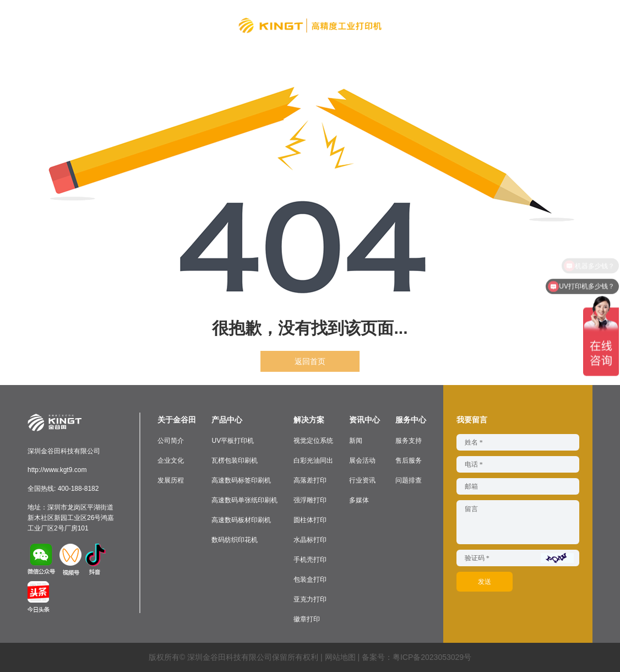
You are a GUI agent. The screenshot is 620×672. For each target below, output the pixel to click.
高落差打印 (310, 480)
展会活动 (362, 460)
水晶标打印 (310, 540)
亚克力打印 (310, 599)
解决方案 (208, 25)
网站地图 (340, 657)
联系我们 (500, 25)
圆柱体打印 (310, 520)
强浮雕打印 (310, 500)
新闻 (356, 441)
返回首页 (310, 361)
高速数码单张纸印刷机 (244, 500)
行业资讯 (362, 480)
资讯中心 (412, 25)
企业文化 (171, 460)
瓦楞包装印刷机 (235, 460)
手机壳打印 (310, 560)
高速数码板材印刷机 (241, 520)
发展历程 (171, 480)
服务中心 (456, 25)
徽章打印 (307, 619)
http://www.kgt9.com (57, 470)
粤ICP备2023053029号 (432, 657)
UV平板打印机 (233, 441)
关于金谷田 (116, 25)
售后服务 (409, 460)
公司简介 (171, 441)
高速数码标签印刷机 (241, 480)
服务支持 (409, 441)
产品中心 (164, 25)
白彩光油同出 (313, 460)
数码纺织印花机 (235, 540)
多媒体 (359, 500)
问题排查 (409, 480)
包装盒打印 (310, 579)
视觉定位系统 (313, 441)
